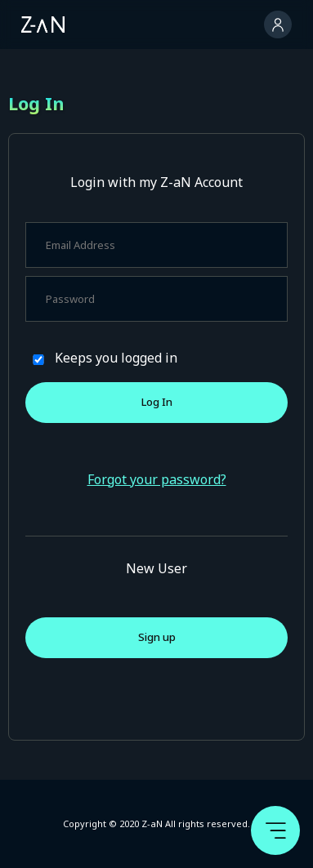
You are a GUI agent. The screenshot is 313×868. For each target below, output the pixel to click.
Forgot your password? (157, 479)
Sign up (157, 637)
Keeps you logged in (116, 358)
